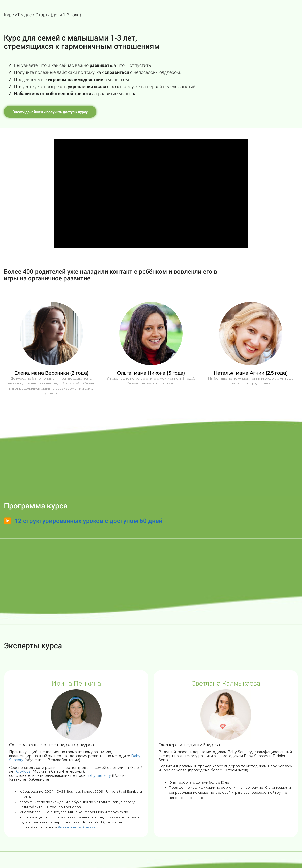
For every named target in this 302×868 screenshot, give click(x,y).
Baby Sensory (99, 775)
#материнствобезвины (78, 827)
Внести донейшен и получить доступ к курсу (50, 112)
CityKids (23, 771)
